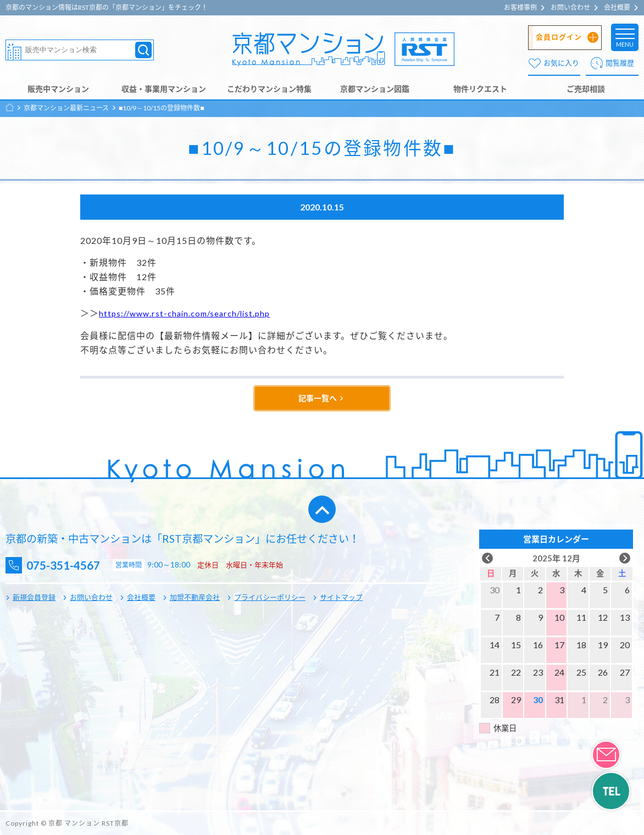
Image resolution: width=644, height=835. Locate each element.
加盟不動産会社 (195, 597)
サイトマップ (341, 597)
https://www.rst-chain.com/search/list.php (190, 313)
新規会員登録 (34, 597)
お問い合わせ (570, 8)
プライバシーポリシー (270, 597)
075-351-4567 (72, 566)
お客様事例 (520, 8)
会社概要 (617, 8)
